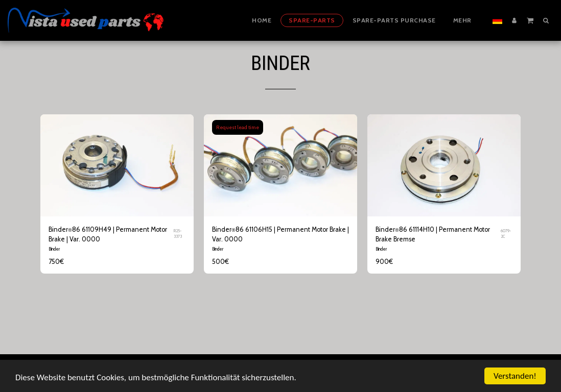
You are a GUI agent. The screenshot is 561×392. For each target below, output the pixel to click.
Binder (54, 249)
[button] (530, 20)
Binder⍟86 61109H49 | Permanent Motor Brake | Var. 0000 (108, 234)
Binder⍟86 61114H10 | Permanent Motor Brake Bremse (433, 234)
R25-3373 (178, 234)
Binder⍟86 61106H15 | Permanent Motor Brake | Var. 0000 (280, 234)
